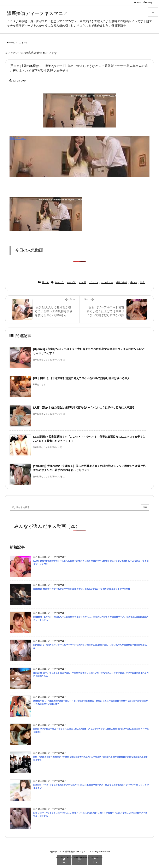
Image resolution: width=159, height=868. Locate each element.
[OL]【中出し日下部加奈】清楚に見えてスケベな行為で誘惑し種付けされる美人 (82, 378)
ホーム (12, 43)
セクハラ (59, 282)
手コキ (24, 43)
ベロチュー (107, 282)
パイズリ (71, 282)
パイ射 (83, 282)
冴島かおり (122, 282)
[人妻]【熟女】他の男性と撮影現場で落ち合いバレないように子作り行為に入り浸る (84, 407)
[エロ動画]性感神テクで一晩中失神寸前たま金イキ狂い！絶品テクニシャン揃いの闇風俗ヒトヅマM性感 (82, 589)
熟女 (143, 282)
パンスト (94, 282)
